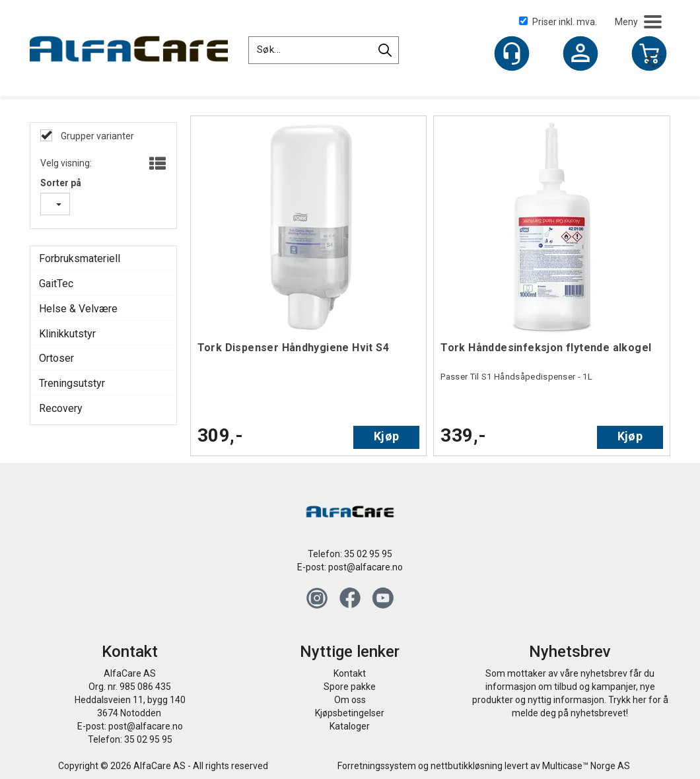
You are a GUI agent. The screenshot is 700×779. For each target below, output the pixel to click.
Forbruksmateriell (80, 258)
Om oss (350, 700)
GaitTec (56, 284)
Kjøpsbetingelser (350, 713)
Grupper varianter (96, 136)
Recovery (61, 408)
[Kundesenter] (512, 53)
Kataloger (350, 726)
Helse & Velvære (78, 309)
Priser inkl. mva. (558, 22)
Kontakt (350, 673)
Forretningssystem (377, 766)
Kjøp (386, 436)
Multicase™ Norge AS (586, 766)
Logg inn (580, 55)
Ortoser (56, 358)
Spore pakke (350, 687)
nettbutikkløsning (467, 766)
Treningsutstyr (72, 383)
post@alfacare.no (366, 567)
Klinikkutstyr (67, 334)
